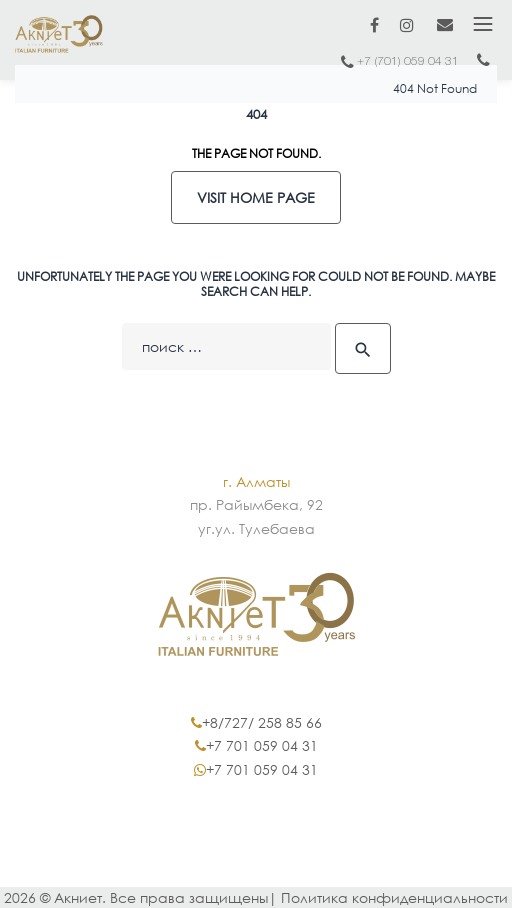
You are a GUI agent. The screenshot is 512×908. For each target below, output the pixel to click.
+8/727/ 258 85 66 (262, 722)
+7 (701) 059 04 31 (408, 61)
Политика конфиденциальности (394, 897)
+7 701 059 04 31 (262, 745)
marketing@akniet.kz (445, 24)
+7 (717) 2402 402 (483, 65)
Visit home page (256, 197)
